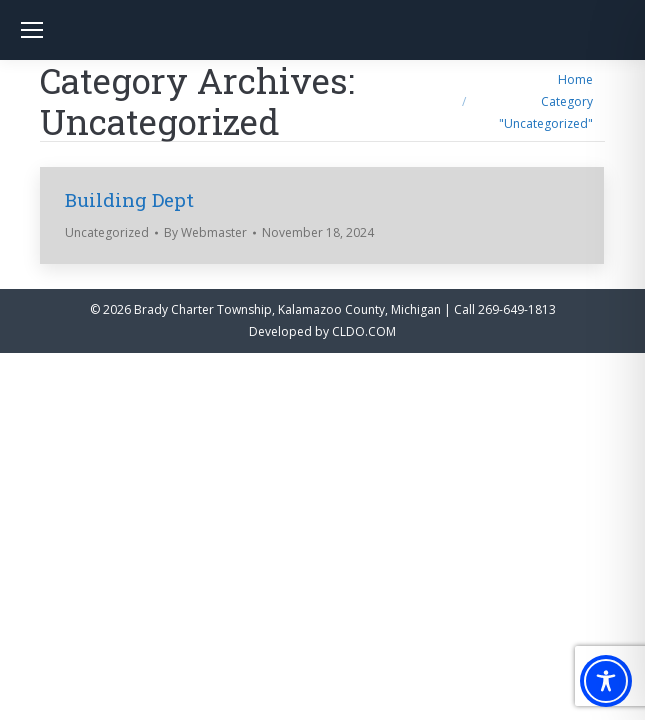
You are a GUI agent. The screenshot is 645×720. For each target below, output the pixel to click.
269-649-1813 (517, 309)
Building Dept (129, 199)
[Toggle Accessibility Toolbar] (606, 681)
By (205, 232)
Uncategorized (107, 232)
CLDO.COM (364, 331)
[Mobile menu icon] (32, 30)
